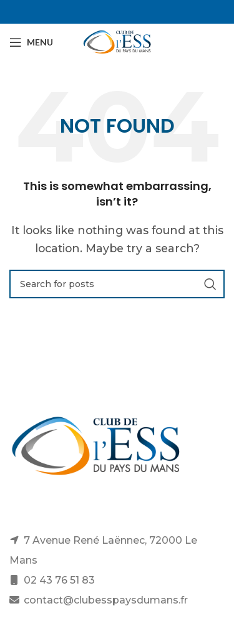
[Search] (117, 284)
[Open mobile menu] (31, 42)
